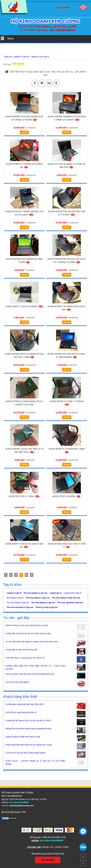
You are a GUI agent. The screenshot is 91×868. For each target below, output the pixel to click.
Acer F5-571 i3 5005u (67, 496)
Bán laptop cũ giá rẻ (15, 598)
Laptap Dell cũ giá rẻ (73, 593)
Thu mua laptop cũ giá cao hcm (66, 598)
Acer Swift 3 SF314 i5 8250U (24, 306)
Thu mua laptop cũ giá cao (18, 603)
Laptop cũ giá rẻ (14, 593)
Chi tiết (24, 132)
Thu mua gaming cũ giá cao (70, 603)
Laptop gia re (56, 593)
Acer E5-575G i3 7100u (24, 496)
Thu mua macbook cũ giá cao (20, 607)
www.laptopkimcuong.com (21, 806)
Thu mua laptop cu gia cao (35, 593)
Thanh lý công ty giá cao (46, 607)
